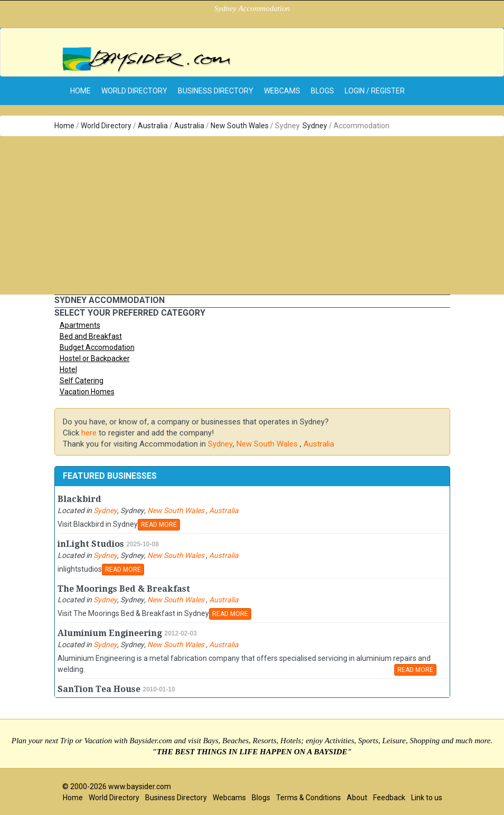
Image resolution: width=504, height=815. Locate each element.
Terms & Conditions (308, 798)
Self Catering (82, 381)
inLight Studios (91, 544)
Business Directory (216, 91)
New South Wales (240, 126)
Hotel (68, 369)
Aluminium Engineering (110, 633)
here (89, 433)
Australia (153, 126)
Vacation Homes (87, 392)
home (80, 91)
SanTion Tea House (99, 689)
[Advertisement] (252, 215)
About (357, 798)
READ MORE (159, 525)
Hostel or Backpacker (95, 358)
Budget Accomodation (97, 347)
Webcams (282, 91)
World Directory (134, 91)
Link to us (427, 798)
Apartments (80, 325)
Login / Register (375, 91)
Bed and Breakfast (91, 336)
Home (64, 126)
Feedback (389, 798)
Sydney (315, 126)
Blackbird (79, 499)
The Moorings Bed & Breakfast (124, 589)
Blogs (322, 91)
